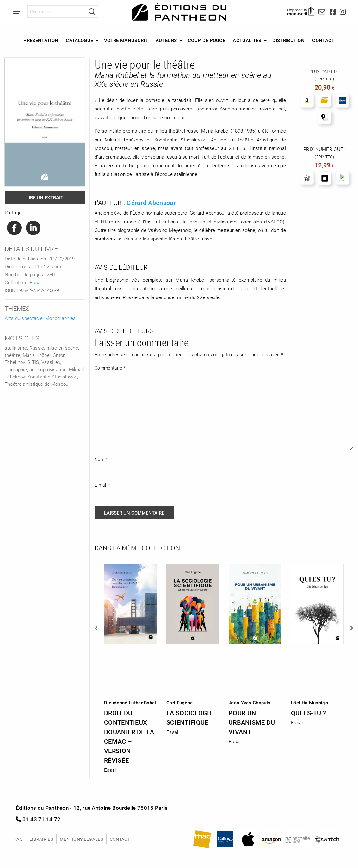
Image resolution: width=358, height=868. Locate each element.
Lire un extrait (45, 197)
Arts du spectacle (24, 318)
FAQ (19, 839)
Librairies (41, 839)
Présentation (41, 40)
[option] (130, 666)
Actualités (247, 40)
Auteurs (166, 40)
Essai (36, 282)
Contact (323, 40)
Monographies (61, 318)
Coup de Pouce (207, 40)
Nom (101, 459)
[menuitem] (41, 41)
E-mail (102, 485)
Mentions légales (81, 839)
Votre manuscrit (126, 40)
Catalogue (79, 40)
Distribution (288, 40)
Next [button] (351, 628)
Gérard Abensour (151, 203)
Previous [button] (96, 628)
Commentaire (110, 368)
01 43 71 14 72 (38, 819)
